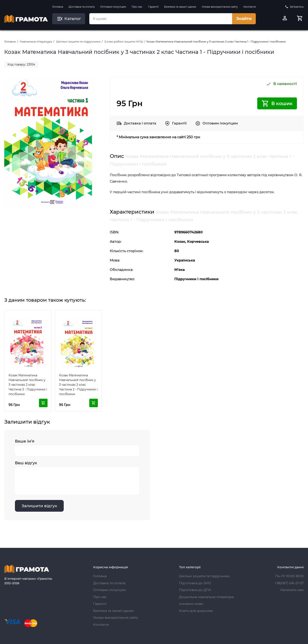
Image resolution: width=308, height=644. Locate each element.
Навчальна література (36, 41)
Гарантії (153, 7)
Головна (58, 7)
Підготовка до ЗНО (195, 583)
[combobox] (161, 19)
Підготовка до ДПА (195, 590)
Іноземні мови (191, 604)
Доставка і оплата (140, 123)
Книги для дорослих (196, 611)
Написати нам (292, 590)
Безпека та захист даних (180, 7)
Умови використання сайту (220, 7)
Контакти (250, 7)
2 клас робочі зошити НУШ (124, 41)
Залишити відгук (39, 506)
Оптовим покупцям (113, 7)
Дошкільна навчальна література (206, 597)
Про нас (137, 7)
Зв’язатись (294, 7)
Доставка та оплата (82, 7)
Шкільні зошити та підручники (78, 41)
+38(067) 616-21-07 (289, 583)
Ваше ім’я (77, 447)
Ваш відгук (77, 478)
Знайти (244, 19)
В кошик (277, 103)
